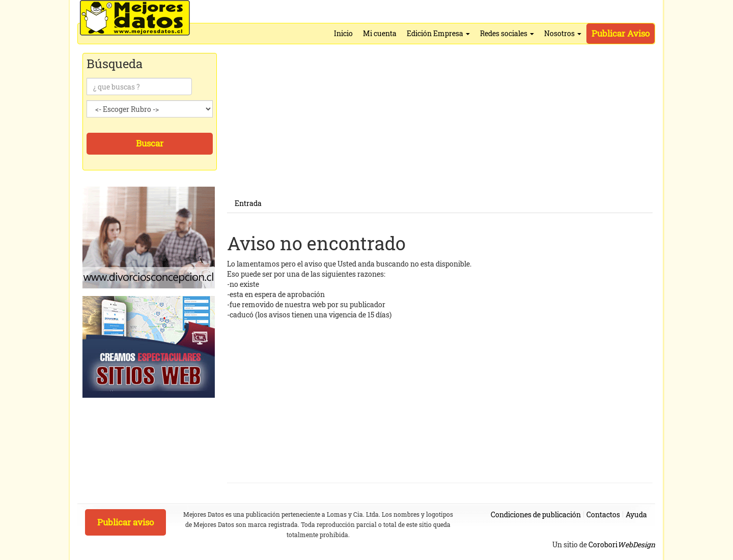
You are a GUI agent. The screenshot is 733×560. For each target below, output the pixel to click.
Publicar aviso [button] (125, 522)
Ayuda (636, 514)
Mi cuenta (380, 33)
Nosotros (563, 33)
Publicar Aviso (621, 33)
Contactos (603, 514)
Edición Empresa (438, 33)
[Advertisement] (440, 123)
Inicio (343, 33)
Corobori (622, 544)
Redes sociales (507, 33)
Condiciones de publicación (536, 514)
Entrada (248, 203)
